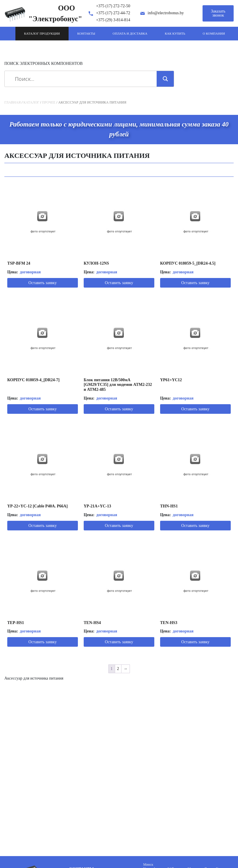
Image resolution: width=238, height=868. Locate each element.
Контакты (86, 33)
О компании (214, 33)
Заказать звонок (218, 13)
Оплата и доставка (130, 33)
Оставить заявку (43, 283)
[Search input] (83, 79)
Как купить (175, 33)
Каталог (32, 102)
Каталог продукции (42, 33)
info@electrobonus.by (166, 13)
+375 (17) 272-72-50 (113, 6)
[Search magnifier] (165, 79)
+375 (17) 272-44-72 (113, 13)
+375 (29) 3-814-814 (113, 20)
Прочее (49, 102)
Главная (12, 102)
